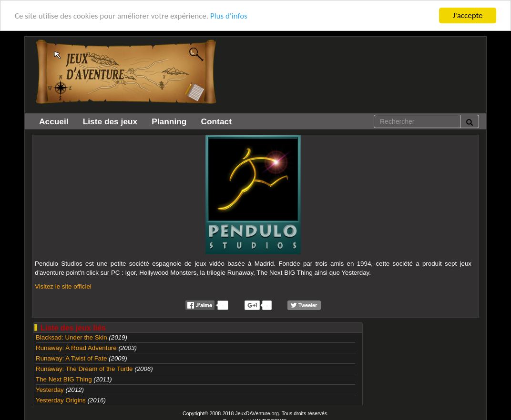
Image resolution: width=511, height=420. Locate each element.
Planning (169, 121)
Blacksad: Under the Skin (72, 337)
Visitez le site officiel (63, 286)
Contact (216, 121)
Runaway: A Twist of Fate (71, 358)
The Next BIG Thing (64, 379)
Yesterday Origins (61, 400)
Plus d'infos (229, 16)
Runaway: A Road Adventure (76, 348)
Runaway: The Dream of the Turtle (84, 369)
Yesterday (50, 390)
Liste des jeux (110, 121)
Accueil (54, 121)
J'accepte (468, 15)
